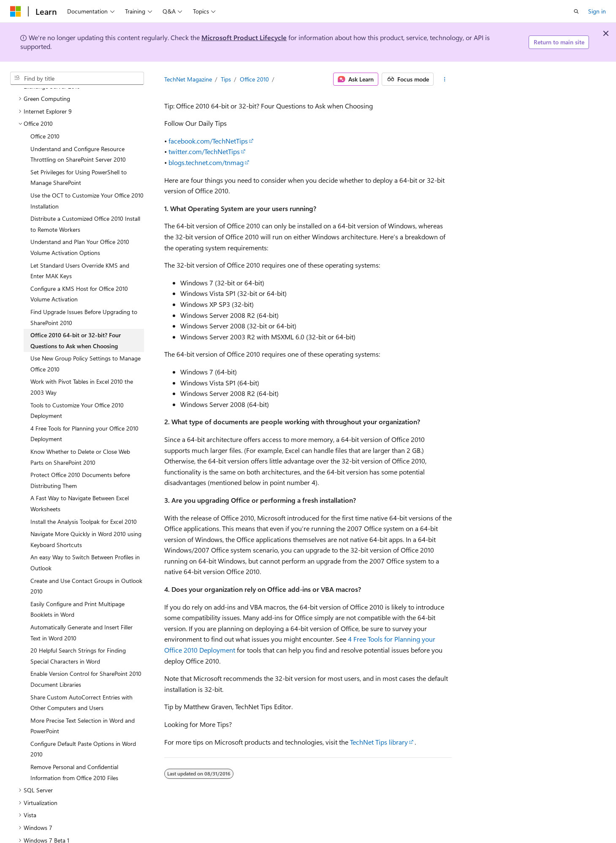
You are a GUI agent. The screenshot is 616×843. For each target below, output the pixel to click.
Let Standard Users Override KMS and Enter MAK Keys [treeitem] (80, 255)
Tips (226, 79)
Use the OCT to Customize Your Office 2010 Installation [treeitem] (87, 185)
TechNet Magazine (188, 79)
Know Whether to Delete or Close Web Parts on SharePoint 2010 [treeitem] (80, 441)
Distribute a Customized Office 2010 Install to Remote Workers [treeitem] (85, 208)
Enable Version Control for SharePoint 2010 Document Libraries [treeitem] (86, 663)
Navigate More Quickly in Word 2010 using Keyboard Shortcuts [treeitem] (86, 523)
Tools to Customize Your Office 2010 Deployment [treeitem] (77, 394)
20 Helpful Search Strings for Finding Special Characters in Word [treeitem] (78, 640)
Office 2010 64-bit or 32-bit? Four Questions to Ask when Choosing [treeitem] (76, 324)
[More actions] (444, 79)
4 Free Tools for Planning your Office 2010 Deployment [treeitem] (84, 418)
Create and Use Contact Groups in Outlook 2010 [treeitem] (86, 570)
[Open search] (576, 11)
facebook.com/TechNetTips (208, 141)
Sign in (597, 11)
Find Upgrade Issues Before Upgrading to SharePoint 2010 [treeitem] (84, 301)
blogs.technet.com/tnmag (206, 162)
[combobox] (77, 79)
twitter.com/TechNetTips (204, 151)
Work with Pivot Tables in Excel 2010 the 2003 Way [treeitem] (82, 371)
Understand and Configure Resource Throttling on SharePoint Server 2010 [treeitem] (78, 138)
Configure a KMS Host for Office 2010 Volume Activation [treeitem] (79, 278)
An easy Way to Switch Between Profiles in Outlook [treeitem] (85, 546)
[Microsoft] (16, 11)
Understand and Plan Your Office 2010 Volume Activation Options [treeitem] (80, 231)
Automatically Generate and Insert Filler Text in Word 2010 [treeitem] (81, 617)
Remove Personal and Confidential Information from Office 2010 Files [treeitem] (74, 756)
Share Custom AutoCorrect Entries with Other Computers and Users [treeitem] (81, 687)
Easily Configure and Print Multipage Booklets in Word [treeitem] (77, 593)
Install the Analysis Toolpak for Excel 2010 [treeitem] (84, 506)
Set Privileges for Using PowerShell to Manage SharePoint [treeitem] (79, 161)
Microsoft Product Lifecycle (244, 37)
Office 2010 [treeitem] (45, 120)
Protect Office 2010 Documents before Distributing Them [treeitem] (80, 464)
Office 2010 (254, 79)
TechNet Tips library (379, 742)
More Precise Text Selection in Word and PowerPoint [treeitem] (83, 710)
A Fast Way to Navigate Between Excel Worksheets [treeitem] (80, 487)
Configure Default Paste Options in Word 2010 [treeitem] (83, 733)
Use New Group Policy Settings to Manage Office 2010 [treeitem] (85, 348)
